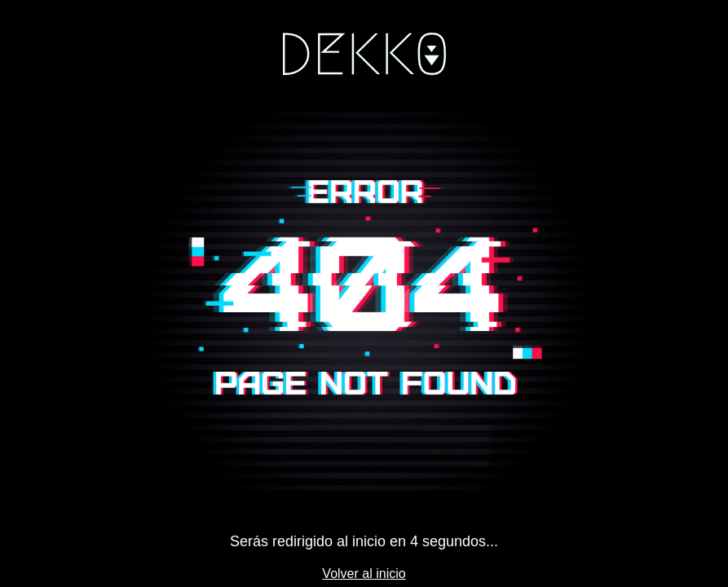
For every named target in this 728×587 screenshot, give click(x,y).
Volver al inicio (364, 574)
